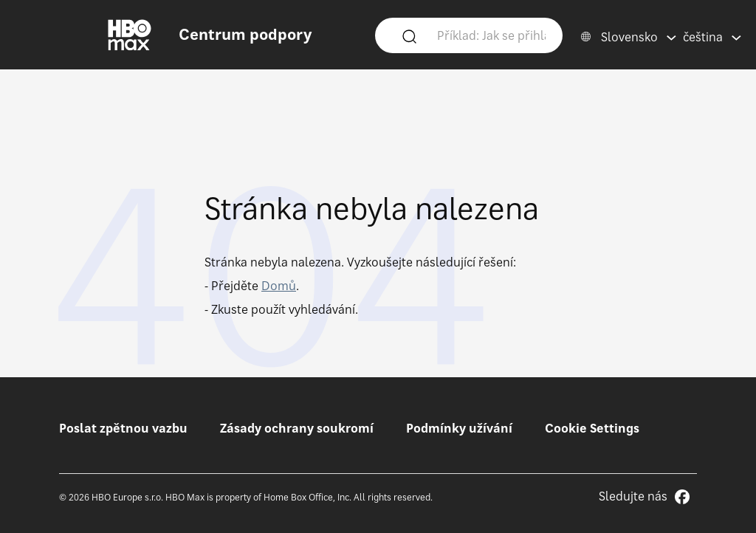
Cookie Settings (592, 428)
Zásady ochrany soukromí (297, 428)
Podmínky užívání (459, 428)
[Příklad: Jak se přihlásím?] (491, 35)
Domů (279, 286)
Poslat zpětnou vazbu (123, 428)
